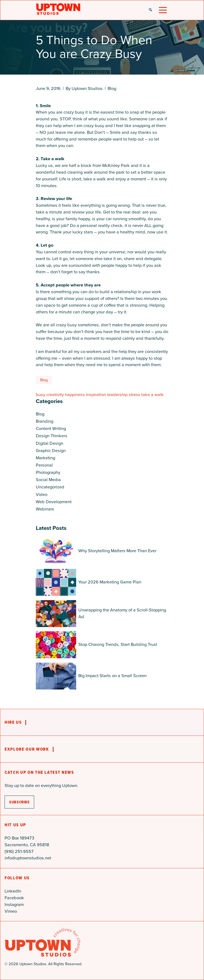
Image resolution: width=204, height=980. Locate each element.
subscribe (19, 802)
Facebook (14, 898)
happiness (75, 395)
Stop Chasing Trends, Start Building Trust (118, 644)
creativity (55, 395)
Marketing (45, 458)
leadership (117, 395)
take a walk (152, 395)
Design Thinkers (52, 436)
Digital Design (50, 443)
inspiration (96, 395)
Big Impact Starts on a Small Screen (112, 676)
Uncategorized (50, 487)
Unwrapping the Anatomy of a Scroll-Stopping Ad (122, 613)
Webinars (45, 509)
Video (42, 494)
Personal (44, 465)
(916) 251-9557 (19, 851)
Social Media (48, 480)
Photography (48, 472)
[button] (150, 10)
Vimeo (11, 911)
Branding (45, 421)
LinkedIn (13, 891)
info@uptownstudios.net (28, 858)
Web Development (54, 502)
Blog (112, 88)
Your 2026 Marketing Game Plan (110, 582)
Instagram (14, 904)
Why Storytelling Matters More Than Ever (117, 551)
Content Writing (51, 428)
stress (134, 395)
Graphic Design (51, 451)
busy (41, 395)
